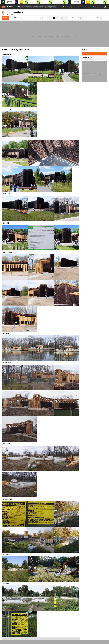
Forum (86, 7)
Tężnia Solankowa (15, 12)
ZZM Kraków (10, 14)
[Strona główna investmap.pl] (8, 7)
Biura (79, 7)
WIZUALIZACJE (87, 58)
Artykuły (39, 18)
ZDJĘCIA (86, 54)
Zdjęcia (58, 18)
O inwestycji (20, 18)
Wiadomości (97, 7)
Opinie (97, 18)
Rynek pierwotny (68, 7)
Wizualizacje (78, 18)
